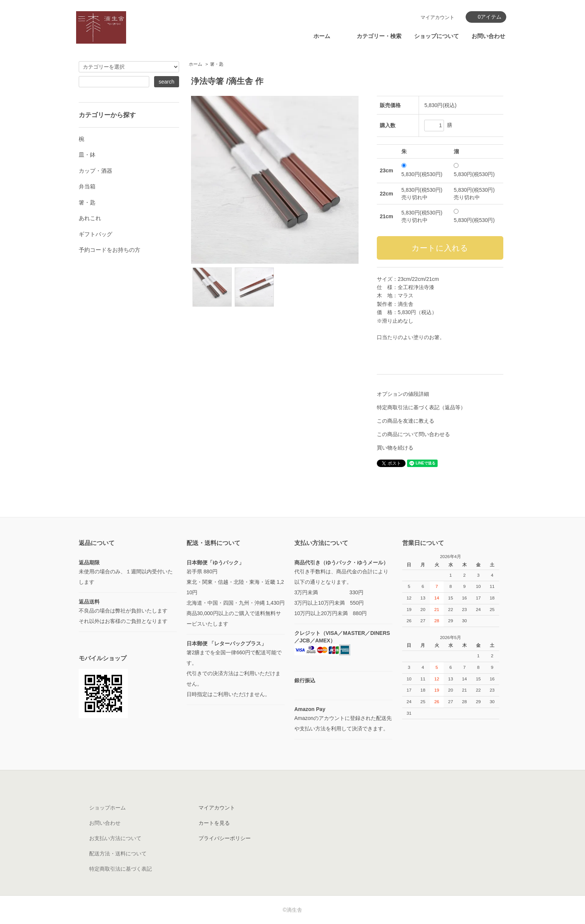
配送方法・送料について (118, 853)
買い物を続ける (395, 448)
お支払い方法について (115, 838)
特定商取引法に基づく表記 (121, 869)
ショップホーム (107, 808)
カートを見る (214, 823)
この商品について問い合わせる (413, 434)
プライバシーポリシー (225, 838)
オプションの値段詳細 (403, 394)
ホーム (322, 36)
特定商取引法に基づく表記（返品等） (421, 407)
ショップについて (437, 36)
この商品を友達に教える (406, 421)
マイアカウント (437, 17)
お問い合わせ (488, 36)
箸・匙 (217, 64)
